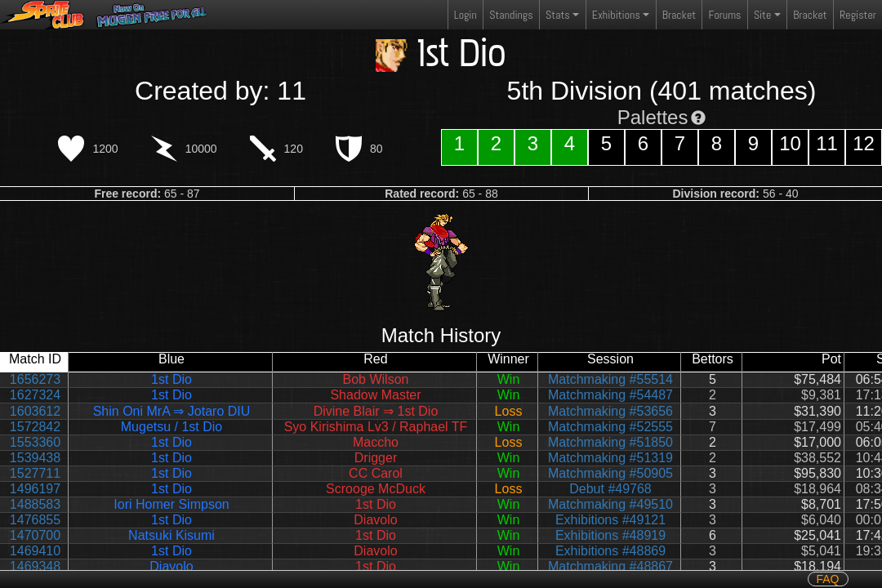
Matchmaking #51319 (610, 458)
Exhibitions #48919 (610, 535)
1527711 (35, 473)
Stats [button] (558, 15)
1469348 (35, 566)
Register (858, 15)
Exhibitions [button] (616, 15)
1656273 (35, 379)
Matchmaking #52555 (610, 427)
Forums (725, 15)
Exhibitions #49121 (610, 520)
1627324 (35, 395)
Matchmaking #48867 (610, 566)
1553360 (35, 442)
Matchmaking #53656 (610, 411)
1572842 (35, 427)
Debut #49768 (610, 489)
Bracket (679, 15)
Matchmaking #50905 (610, 473)
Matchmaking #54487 (610, 395)
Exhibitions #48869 (610, 551)
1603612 (35, 411)
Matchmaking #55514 (610, 379)
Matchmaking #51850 (610, 442)
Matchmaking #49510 (610, 504)
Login (465, 15)
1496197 (35, 489)
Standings (510, 18)
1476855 (35, 520)
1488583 (35, 504)
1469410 (35, 551)
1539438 (35, 458)
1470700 (35, 535)
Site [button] (762, 15)
